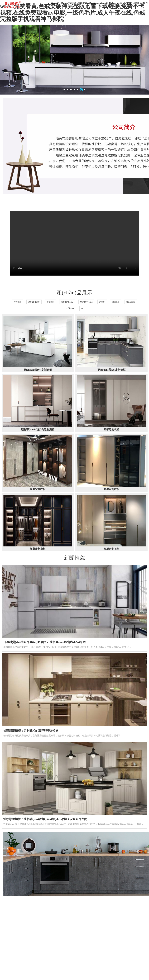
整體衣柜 (50, 302)
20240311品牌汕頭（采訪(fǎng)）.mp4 (75, 243)
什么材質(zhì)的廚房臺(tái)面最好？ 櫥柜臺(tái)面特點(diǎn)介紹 (44, 642)
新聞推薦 (75, 558)
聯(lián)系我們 (141, 3)
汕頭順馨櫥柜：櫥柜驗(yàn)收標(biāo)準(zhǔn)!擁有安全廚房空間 (45, 819)
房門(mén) (70, 308)
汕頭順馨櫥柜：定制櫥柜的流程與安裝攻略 (31, 731)
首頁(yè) (55, 3)
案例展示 (111, 3)
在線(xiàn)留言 (124, 3)
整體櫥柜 (18, 302)
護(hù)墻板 (131, 302)
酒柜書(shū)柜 (34, 302)
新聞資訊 (82, 3)
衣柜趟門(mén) (67, 302)
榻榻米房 (116, 302)
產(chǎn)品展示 (97, 3)
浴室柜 (102, 302)
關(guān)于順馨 (69, 3)
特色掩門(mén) (86, 302)
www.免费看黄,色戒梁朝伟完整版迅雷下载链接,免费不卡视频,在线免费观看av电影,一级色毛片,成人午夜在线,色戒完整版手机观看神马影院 (72, 13)
